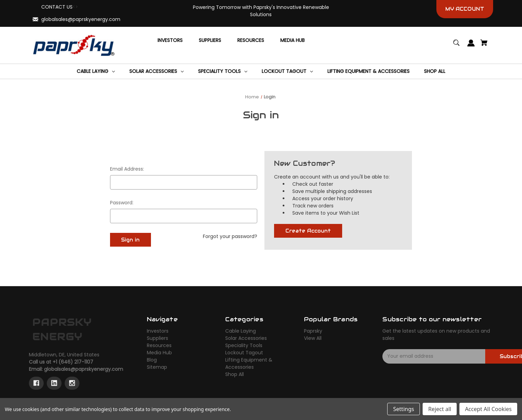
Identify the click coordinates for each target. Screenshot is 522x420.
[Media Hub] (292, 40)
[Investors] (170, 40)
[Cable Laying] (96, 71)
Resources (159, 345)
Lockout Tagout (244, 353)
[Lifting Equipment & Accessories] (368, 71)
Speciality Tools (244, 345)
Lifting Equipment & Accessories (249, 363)
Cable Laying (241, 331)
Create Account (308, 231)
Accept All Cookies (488, 409)
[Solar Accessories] (156, 71)
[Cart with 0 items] (484, 46)
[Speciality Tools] (223, 71)
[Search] (456, 46)
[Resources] (251, 40)
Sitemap (157, 367)
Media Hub (159, 353)
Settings (404, 409)
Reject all (440, 409)
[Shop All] (435, 71)
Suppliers (157, 338)
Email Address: (127, 169)
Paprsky (313, 331)
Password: (122, 203)
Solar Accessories (246, 338)
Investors (158, 331)
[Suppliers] (210, 40)
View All (313, 338)
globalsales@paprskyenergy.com (81, 19)
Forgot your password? (230, 236)
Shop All (235, 374)
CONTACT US (57, 7)
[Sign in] (471, 46)
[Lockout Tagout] (287, 71)
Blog (152, 360)
